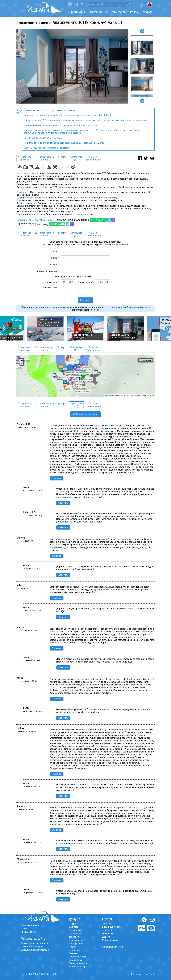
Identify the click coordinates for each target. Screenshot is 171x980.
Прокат (73, 947)
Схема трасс (75, 930)
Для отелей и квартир (32, 946)
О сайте (24, 929)
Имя (56, 251)
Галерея (73, 953)
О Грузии (107, 924)
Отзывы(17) (76, 158)
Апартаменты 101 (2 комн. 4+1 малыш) (87, 23)
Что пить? (107, 930)
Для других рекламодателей (35, 950)
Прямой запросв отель (44, 158)
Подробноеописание (25, 158)
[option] (72, 66)
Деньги (106, 937)
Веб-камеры (75, 960)
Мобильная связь (111, 940)
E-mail (55, 258)
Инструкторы (76, 943)
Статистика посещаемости (34, 943)
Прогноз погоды (77, 957)
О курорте (74, 924)
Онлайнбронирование (93, 158)
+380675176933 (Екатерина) (32, 224)
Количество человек (47, 271)
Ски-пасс (74, 927)
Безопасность (76, 940)
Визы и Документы (112, 927)
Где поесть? (108, 933)
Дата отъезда (85, 282)
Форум (147, 12)
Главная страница (30, 925)
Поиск (43, 23)
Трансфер (74, 937)
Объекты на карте (78, 963)
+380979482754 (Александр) (73, 220)
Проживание (25, 23)
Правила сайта (28, 932)
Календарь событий (112, 947)
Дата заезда (52, 282)
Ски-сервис (75, 950)
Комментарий (51, 287)
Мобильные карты (79, 967)
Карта (134, 12)
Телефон (54, 265)
